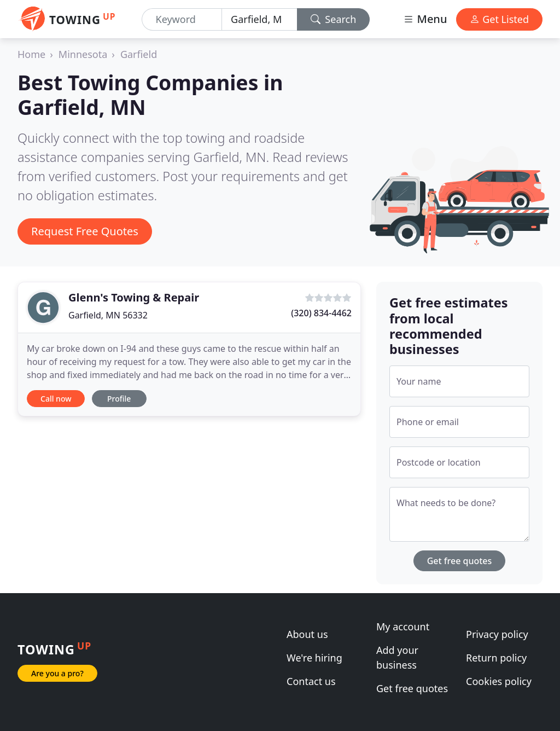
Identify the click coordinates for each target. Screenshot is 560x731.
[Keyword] (182, 19)
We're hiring (314, 658)
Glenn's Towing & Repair (134, 297)
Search (334, 19)
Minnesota (83, 54)
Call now (56, 399)
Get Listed (499, 19)
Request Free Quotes (85, 231)
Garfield (139, 54)
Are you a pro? (57, 673)
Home (31, 54)
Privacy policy (497, 634)
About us (307, 634)
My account (403, 626)
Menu (425, 19)
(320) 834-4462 (321, 313)
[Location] (259, 19)
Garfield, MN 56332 (108, 315)
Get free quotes (460, 561)
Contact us (311, 681)
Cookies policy (499, 681)
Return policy (496, 658)
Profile (119, 399)
